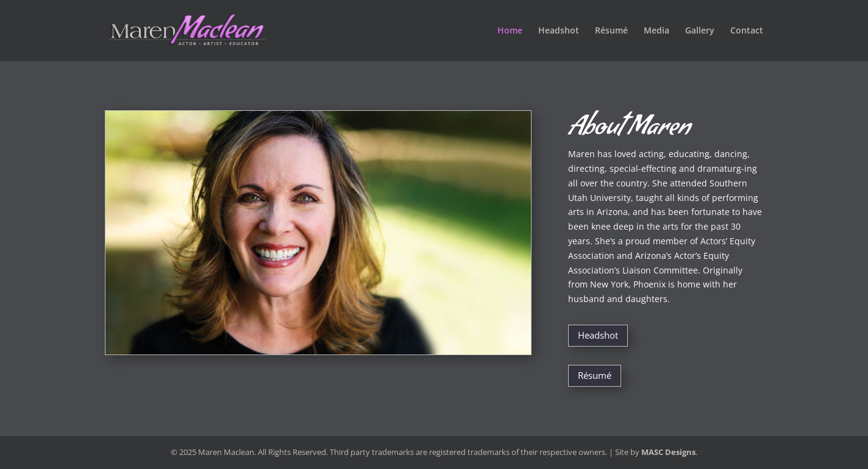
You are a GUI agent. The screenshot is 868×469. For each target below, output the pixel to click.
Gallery (700, 31)
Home (510, 31)
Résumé (611, 31)
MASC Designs (668, 452)
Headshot (559, 31)
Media (656, 31)
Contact (747, 31)
